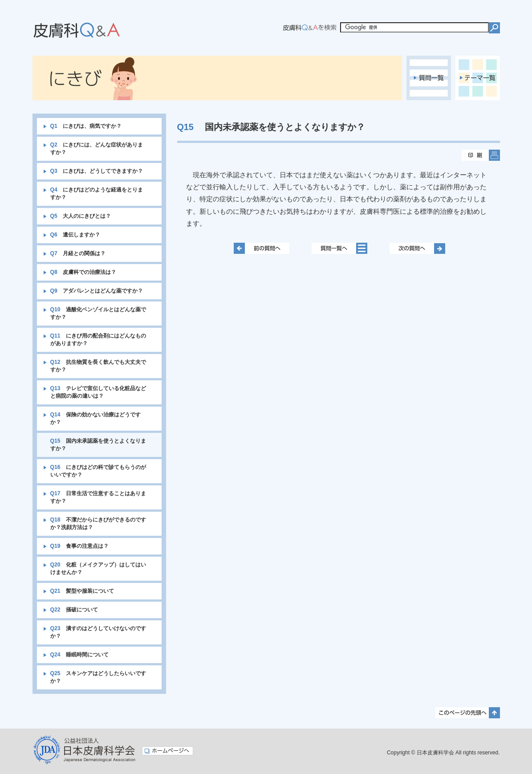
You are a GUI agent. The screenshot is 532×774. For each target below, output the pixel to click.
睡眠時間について (79, 655)
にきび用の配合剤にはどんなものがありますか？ (98, 340)
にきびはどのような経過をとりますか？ (97, 193)
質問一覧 (429, 78)
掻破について (74, 610)
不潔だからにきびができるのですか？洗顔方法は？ (98, 523)
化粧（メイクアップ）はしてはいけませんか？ (98, 568)
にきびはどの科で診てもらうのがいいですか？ (98, 471)
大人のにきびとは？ (81, 216)
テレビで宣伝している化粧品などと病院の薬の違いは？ (98, 392)
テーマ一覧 (478, 78)
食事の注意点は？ (79, 546)
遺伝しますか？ (75, 235)
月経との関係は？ (78, 253)
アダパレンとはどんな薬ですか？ (97, 291)
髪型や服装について (82, 591)
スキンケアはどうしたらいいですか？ (98, 677)
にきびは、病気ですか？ (86, 126)
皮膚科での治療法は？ (83, 272)
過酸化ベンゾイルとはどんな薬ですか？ (98, 313)
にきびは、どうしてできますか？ (97, 171)
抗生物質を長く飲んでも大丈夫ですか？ (98, 366)
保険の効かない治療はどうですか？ (95, 418)
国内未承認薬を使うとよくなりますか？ (98, 445)
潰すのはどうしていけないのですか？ (98, 632)
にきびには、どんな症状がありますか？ (97, 149)
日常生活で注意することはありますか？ (98, 497)
